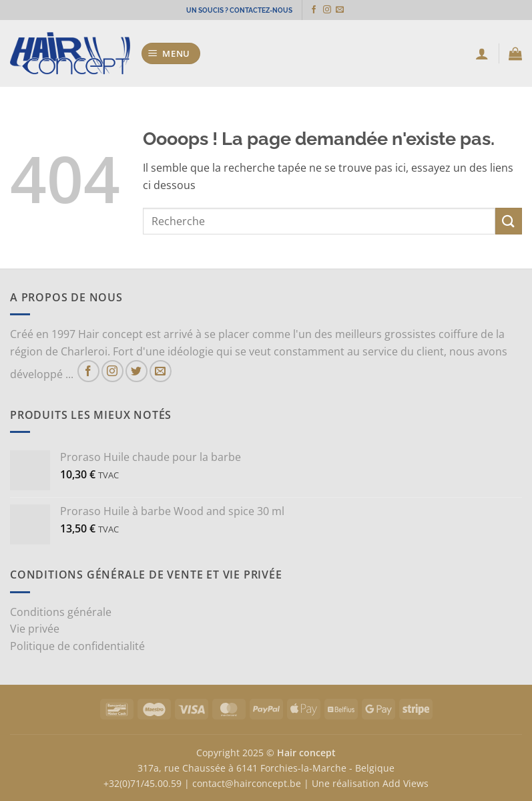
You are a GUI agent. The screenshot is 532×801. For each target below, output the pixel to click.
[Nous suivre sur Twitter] (137, 371)
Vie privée (35, 629)
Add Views (406, 783)
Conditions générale (61, 612)
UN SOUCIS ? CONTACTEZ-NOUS (239, 10)
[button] (171, 54)
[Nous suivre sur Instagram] (332, 10)
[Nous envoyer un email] (344, 10)
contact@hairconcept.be (247, 783)
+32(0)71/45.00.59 (143, 783)
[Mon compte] (482, 53)
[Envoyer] (509, 221)
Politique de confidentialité (77, 646)
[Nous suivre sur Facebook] (318, 10)
